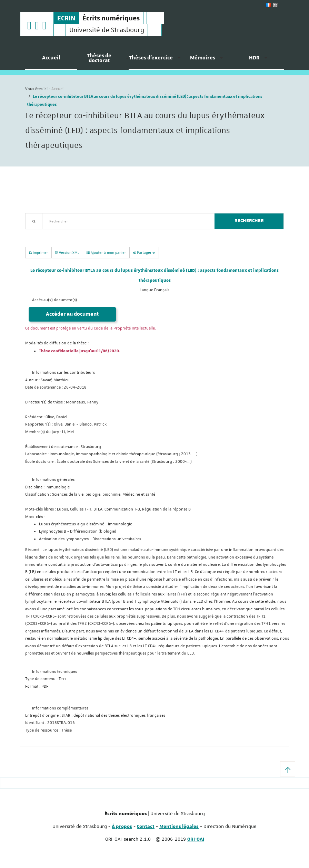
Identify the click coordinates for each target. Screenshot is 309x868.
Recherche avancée (43, 233)
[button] (288, 769)
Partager (144, 252)
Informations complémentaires (60, 708)
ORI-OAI (196, 839)
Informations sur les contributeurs (63, 373)
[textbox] (126, 221)
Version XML (67, 252)
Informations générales (53, 480)
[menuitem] (51, 60)
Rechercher (249, 221)
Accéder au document (72, 314)
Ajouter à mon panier (106, 252)
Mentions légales (179, 827)
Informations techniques (54, 672)
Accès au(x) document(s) (54, 300)
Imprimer (38, 252)
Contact (146, 827)
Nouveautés (73, 233)
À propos (122, 827)
